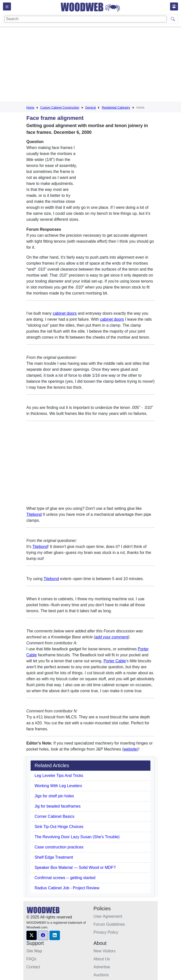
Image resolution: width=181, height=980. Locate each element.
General (91, 108)
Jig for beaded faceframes (58, 806)
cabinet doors (65, 313)
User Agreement (108, 916)
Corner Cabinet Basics (54, 816)
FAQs (31, 959)
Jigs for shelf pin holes (54, 796)
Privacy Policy (106, 932)
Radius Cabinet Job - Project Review (67, 888)
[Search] (86, 19)
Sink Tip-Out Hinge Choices (59, 827)
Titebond (34, 514)
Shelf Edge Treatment (54, 857)
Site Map (34, 951)
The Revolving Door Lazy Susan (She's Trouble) (77, 837)
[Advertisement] (104, 65)
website (130, 749)
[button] (32, 935)
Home (30, 108)
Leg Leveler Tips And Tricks (59, 776)
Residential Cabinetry (116, 108)
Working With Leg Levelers (58, 786)
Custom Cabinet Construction (60, 108)
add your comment (112, 637)
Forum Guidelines (109, 924)
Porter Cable (115, 661)
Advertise (102, 967)
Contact (33, 967)
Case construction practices (59, 847)
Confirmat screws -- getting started (65, 878)
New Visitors (105, 951)
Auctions (101, 975)
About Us (102, 959)
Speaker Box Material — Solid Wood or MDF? (75, 867)
